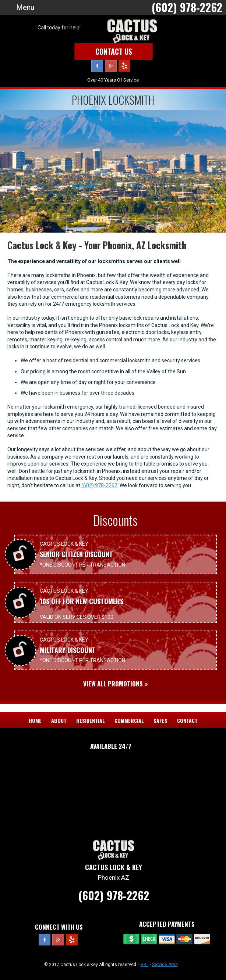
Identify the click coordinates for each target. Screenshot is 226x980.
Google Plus (111, 66)
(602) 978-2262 (99, 485)
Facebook (97, 66)
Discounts (116, 520)
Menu (25, 7)
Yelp (124, 66)
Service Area (165, 965)
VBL (145, 965)
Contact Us (114, 51)
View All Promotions (113, 684)
